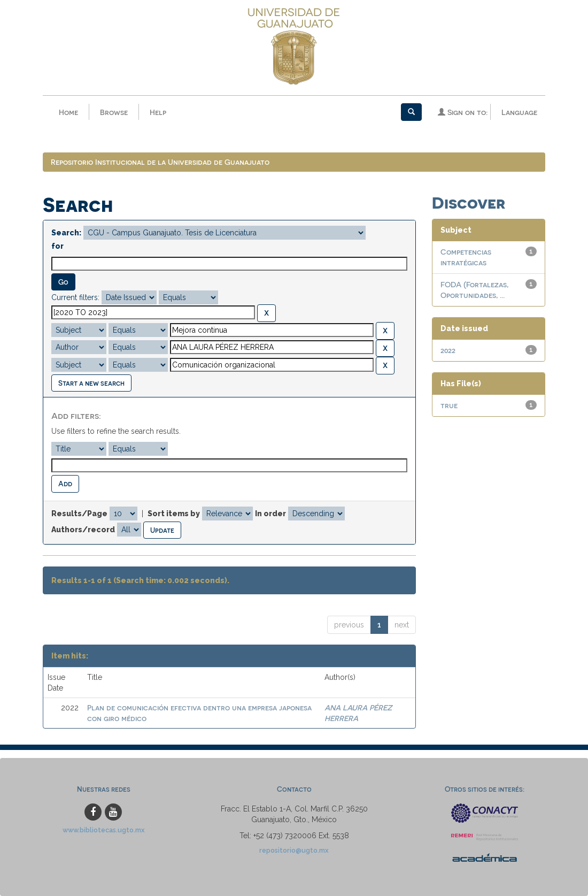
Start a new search (91, 383)
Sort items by (174, 514)
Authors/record (83, 530)
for (57, 246)
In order (270, 514)
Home (68, 112)
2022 (448, 350)
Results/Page (79, 514)
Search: (66, 233)
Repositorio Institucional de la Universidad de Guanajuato (160, 162)
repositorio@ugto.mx (294, 850)
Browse (114, 112)
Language (519, 112)
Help (158, 112)
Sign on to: (463, 112)
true (449, 405)
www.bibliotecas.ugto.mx (104, 830)
